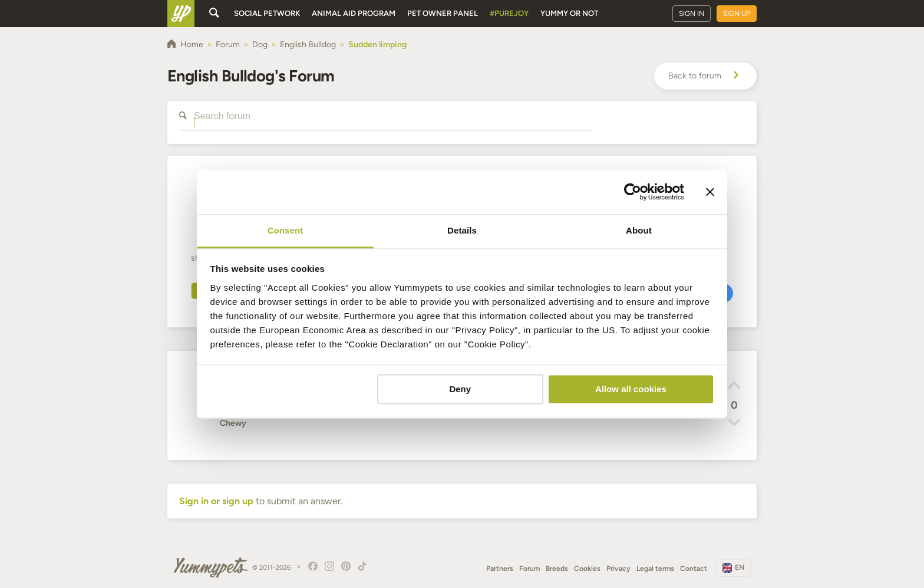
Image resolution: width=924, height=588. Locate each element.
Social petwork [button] (267, 13)
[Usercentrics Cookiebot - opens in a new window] (633, 192)
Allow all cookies (631, 389)
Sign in (692, 14)
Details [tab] (462, 230)
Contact (694, 569)
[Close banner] (710, 192)
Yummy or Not (569, 13)
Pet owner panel (443, 13)
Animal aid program (354, 13)
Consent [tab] (286, 230)
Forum (529, 569)
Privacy (618, 569)
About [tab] (639, 230)
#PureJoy (509, 13)
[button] (734, 387)
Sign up (737, 14)
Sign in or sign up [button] (216, 501)
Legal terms (655, 569)
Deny (460, 389)
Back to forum (705, 76)
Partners (500, 569)
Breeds (557, 569)
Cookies (587, 569)
